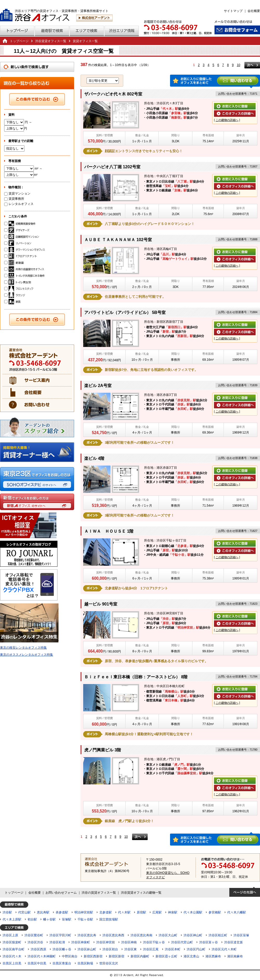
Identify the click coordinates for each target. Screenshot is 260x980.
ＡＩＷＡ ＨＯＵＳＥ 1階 (109, 531)
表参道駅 (62, 912)
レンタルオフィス (19, 204)
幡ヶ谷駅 (49, 919)
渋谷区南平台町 (14, 949)
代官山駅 (24, 912)
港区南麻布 (235, 956)
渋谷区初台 (110, 949)
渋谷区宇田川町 (60, 935)
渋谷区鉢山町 (87, 949)
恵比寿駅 (43, 912)
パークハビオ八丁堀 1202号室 (112, 167)
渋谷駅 (7, 912)
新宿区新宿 (116, 956)
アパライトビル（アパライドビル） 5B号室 (125, 312)
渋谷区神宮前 (106, 942)
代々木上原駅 (12, 919)
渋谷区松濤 (57, 942)
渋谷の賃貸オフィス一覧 (99, 893)
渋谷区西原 (38, 949)
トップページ (19, 41)
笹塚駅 (67, 919)
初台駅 (32, 919)
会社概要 (254, 11)
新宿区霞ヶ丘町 (166, 956)
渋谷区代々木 (12, 956)
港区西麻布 (213, 956)
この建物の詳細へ (227, 120)
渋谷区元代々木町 (224, 949)
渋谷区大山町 (168, 935)
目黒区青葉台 (62, 963)
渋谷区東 (131, 949)
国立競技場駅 (109, 919)
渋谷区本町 (173, 949)
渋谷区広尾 (151, 949)
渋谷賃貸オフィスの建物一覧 (141, 893)
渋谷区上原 (10, 935)
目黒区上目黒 (12, 963)
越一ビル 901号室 (101, 604)
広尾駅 (157, 912)
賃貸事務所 (14, 199)
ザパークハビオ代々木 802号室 (113, 94)
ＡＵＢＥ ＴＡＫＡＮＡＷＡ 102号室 (118, 240)
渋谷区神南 (129, 942)
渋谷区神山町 (193, 935)
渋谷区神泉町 (81, 942)
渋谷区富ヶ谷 (209, 942)
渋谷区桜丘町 (218, 935)
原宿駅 (141, 912)
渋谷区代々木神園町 (42, 956)
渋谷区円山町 (196, 949)
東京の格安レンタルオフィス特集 (23, 648)
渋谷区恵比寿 (87, 935)
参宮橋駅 (215, 912)
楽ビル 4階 (94, 458)
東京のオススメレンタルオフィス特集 (27, 655)
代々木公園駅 (193, 912)
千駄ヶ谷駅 (85, 919)
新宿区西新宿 (93, 956)
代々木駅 (124, 912)
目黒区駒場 (85, 963)
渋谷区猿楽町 (12, 942)
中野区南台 (70, 956)
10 (239, 65)
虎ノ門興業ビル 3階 (103, 750)
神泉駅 (173, 912)
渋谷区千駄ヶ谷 (154, 942)
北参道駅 (106, 912)
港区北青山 (191, 956)
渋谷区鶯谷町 (34, 935)
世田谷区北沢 (109, 963)
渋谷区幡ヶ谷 (62, 949)
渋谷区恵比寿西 (113, 935)
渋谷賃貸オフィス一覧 (51, 41)
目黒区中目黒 (37, 963)
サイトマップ (233, 11)
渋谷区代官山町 (182, 942)
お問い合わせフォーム (61, 893)
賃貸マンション (17, 194)
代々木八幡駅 (237, 912)
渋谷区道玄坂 (233, 942)
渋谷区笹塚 (241, 935)
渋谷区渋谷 (35, 942)
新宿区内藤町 (140, 956)
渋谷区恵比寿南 (141, 935)
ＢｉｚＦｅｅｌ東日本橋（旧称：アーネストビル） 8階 (136, 677)
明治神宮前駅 (84, 912)
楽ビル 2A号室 (98, 386)
